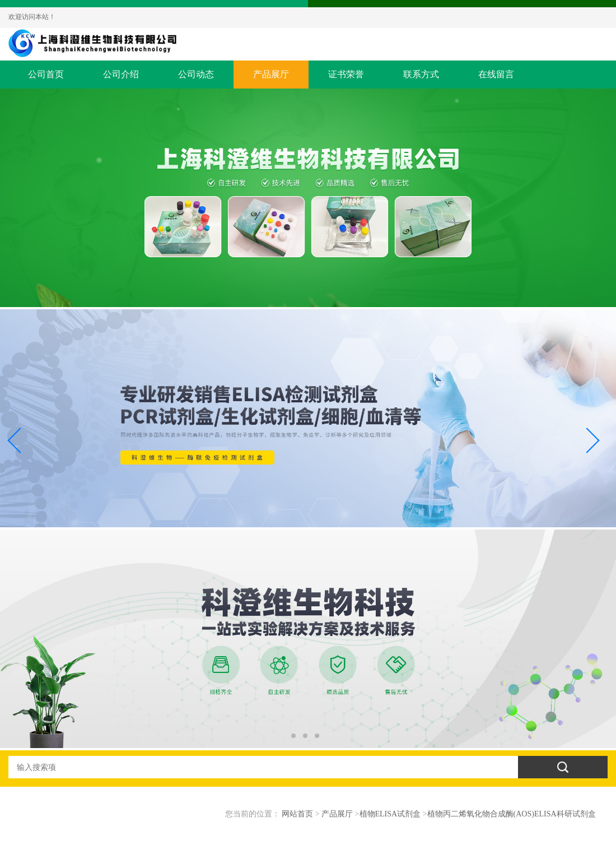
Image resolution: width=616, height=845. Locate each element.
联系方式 (421, 74)
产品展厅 (271, 74)
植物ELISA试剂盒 (390, 814)
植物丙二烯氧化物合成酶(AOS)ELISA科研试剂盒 (512, 814)
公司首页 (46, 74)
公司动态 (196, 74)
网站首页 (297, 814)
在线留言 (496, 74)
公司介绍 (121, 74)
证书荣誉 (346, 74)
